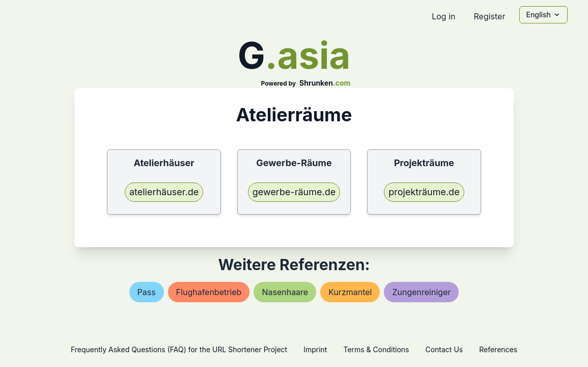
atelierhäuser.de (164, 192)
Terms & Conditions (376, 349)
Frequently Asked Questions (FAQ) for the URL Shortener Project (179, 349)
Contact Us (444, 349)
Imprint (315, 349)
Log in (443, 16)
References (498, 349)
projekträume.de (424, 192)
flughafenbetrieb (209, 292)
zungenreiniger (421, 292)
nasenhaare (285, 292)
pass (147, 292)
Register (489, 16)
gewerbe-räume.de (294, 192)
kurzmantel (350, 292)
